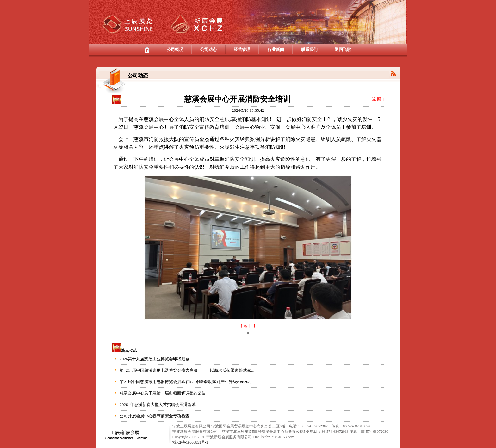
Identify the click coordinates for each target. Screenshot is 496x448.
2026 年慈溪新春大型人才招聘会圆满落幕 (158, 404)
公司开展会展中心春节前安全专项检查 (155, 416)
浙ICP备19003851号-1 (190, 442)
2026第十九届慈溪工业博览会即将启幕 (155, 359)
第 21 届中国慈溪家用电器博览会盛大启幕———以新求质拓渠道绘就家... (187, 370)
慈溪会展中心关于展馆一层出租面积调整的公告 (163, 393)
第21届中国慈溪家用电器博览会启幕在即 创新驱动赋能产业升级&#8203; (186, 382)
